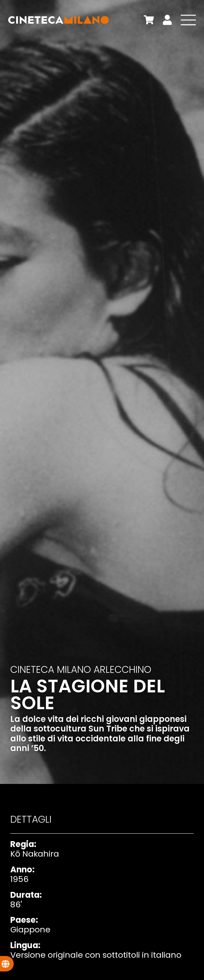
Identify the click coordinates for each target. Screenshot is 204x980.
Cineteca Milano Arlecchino (81, 670)
